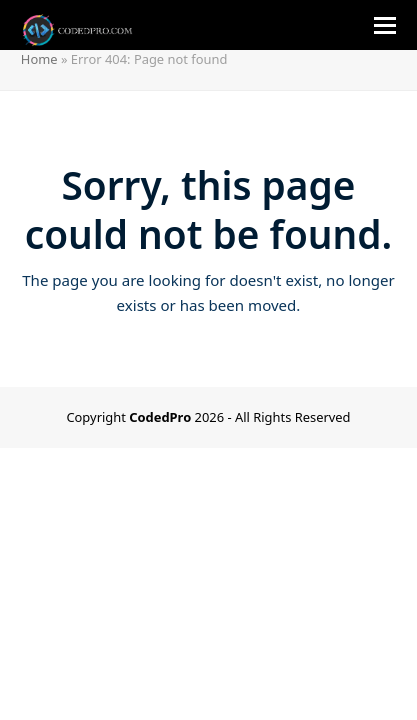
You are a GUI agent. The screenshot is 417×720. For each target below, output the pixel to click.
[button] (385, 25)
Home (39, 59)
